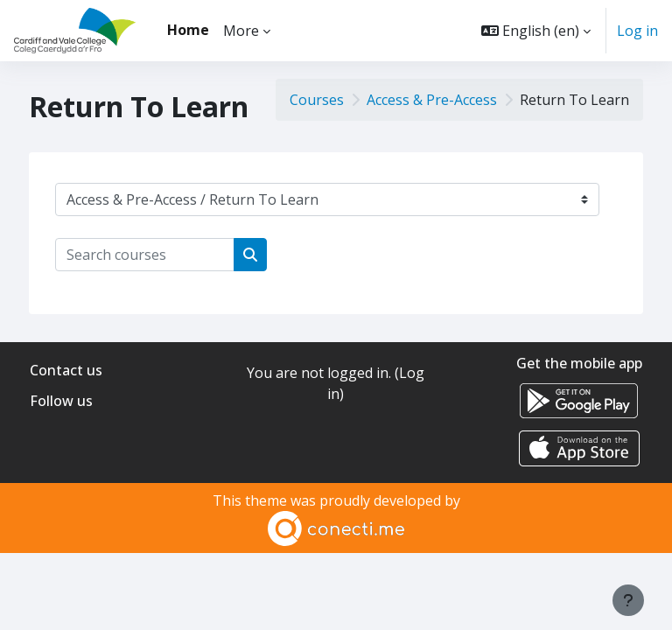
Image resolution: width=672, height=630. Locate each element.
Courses (317, 100)
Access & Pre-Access (432, 100)
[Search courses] (145, 255)
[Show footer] (628, 600)
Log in (637, 31)
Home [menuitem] (188, 30)
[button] (536, 31)
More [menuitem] (241, 31)
